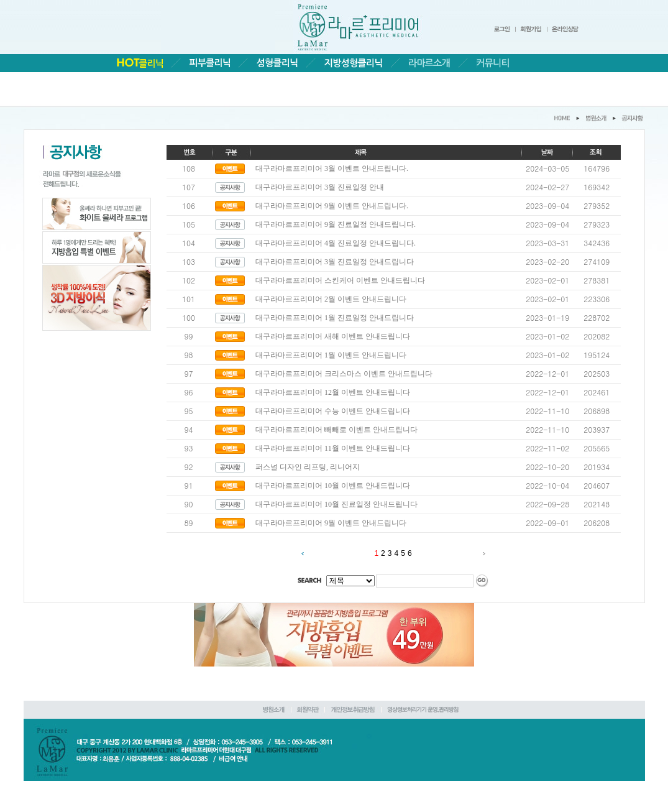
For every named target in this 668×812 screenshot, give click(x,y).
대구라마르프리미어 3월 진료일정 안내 (320, 187)
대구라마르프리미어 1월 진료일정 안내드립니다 (335, 318)
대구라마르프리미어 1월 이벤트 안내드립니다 (331, 355)
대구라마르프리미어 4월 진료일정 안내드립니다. (336, 243)
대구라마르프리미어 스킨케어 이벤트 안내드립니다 (340, 280)
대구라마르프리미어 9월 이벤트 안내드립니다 (331, 523)
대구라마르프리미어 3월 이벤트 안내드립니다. (332, 168)
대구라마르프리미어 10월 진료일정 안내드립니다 (336, 504)
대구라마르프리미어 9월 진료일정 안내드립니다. (336, 224)
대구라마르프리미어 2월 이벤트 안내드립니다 (331, 299)
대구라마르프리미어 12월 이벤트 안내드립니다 (333, 392)
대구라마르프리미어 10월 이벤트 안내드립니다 (333, 486)
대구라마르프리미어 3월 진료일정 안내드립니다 (335, 262)
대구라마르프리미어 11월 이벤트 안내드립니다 (333, 448)
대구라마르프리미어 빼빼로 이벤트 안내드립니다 (336, 430)
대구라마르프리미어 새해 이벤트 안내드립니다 (333, 336)
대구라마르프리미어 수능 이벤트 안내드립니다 (333, 411)
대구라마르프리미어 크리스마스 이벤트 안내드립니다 (344, 374)
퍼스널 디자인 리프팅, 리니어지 (308, 467)
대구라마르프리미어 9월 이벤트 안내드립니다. (332, 206)
